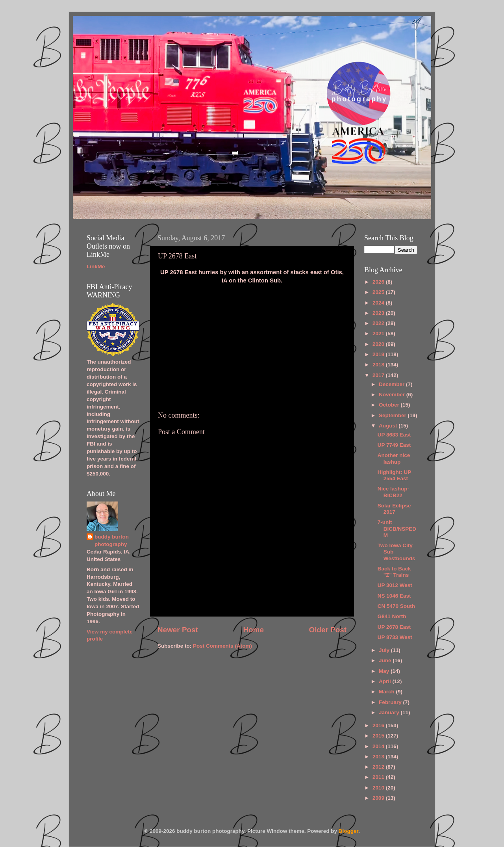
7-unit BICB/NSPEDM (397, 528)
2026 (379, 282)
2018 (379, 365)
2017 (379, 375)
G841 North (392, 616)
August (389, 426)
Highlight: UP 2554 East (394, 475)
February (391, 702)
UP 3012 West (395, 585)
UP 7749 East (394, 445)
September (393, 415)
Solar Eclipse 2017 (394, 509)
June (386, 660)
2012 (379, 767)
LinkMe (96, 267)
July (385, 650)
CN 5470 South (396, 606)
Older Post (328, 630)
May (385, 671)
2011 (379, 777)
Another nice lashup (394, 458)
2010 (379, 788)
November (393, 395)
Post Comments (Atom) (222, 646)
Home (253, 630)
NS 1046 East (394, 596)
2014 (379, 746)
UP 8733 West (395, 637)
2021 (379, 333)
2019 (379, 354)
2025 (379, 292)
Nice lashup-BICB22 (393, 492)
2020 (379, 344)
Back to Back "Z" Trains (394, 572)
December (392, 384)
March (387, 692)
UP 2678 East (394, 627)
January (390, 712)
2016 (379, 725)
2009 (379, 798)
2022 (379, 323)
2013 (379, 757)
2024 (379, 303)
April (386, 681)
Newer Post (178, 630)
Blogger (348, 831)
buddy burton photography (112, 541)
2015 (379, 736)
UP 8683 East (394, 435)
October (390, 405)
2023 (379, 313)
